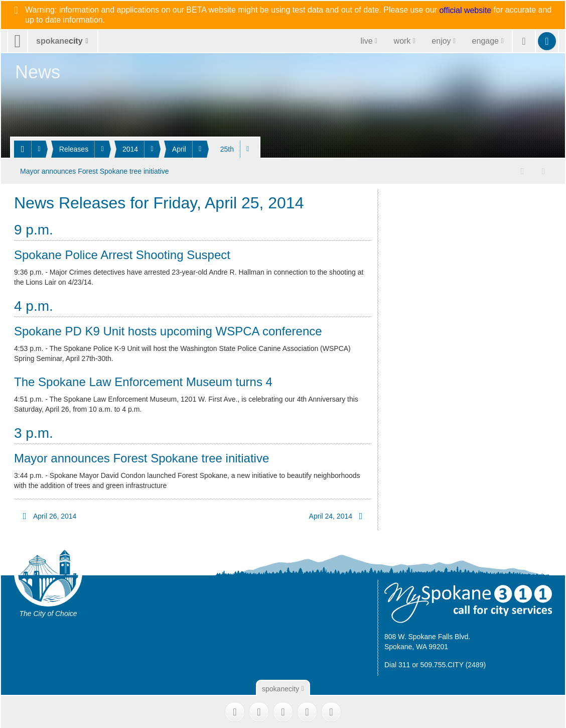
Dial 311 (397, 663)
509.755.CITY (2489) (453, 663)
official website (465, 11)
